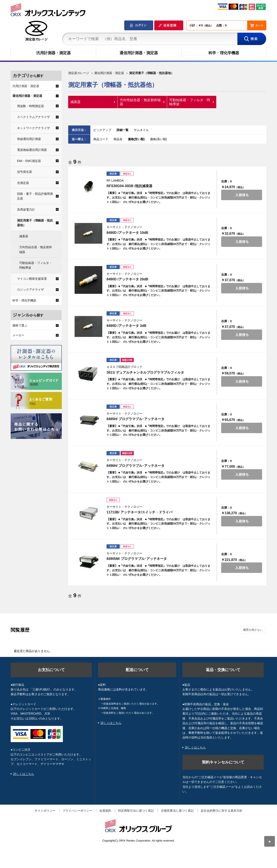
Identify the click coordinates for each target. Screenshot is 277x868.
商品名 (118, 139)
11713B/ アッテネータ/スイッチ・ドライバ (139, 512)
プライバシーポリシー (77, 811)
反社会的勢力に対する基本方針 (222, 811)
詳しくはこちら (24, 774)
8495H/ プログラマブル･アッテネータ (136, 419)
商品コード (101, 139)
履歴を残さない (253, 630)
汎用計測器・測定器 (53, 53)
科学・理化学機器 (224, 53)
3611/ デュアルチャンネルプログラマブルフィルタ (145, 372)
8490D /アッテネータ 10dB (127, 233)
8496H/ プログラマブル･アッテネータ (136, 466)
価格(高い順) (158, 139)
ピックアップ (102, 130)
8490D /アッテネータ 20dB (127, 279)
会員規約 (105, 811)
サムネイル (141, 130)
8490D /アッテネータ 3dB (126, 326)
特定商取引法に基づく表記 (136, 811)
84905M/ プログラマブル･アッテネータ (137, 559)
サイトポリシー (45, 811)
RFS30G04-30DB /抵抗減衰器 (129, 186)
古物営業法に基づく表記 (177, 811)
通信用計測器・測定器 (139, 53)
